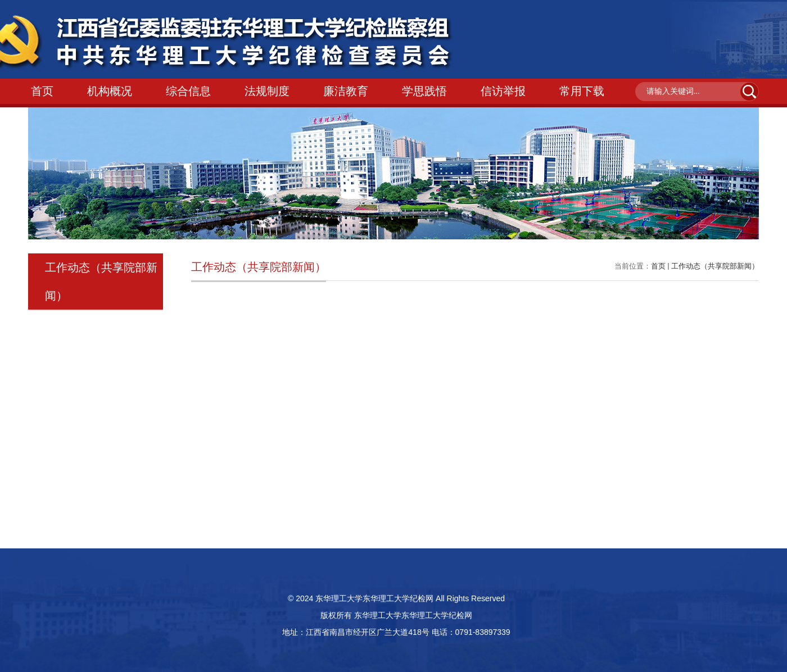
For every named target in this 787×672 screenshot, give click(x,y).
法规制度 (267, 91)
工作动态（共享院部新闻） (715, 266)
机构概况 (110, 91)
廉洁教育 (346, 91)
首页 (42, 91)
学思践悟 (424, 91)
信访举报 (503, 91)
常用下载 (582, 91)
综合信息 (188, 91)
